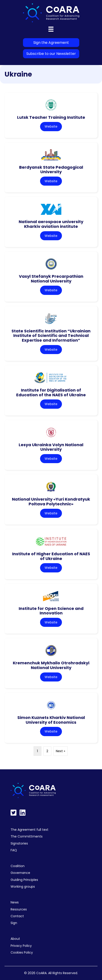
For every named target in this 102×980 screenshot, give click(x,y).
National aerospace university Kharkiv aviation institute (51, 224)
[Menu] (51, 29)
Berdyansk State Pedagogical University (51, 170)
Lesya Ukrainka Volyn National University (51, 447)
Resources (19, 909)
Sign (14, 923)
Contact (17, 916)
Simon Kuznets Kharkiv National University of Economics (51, 720)
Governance (20, 873)
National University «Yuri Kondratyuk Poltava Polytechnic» (51, 502)
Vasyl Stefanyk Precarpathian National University (51, 279)
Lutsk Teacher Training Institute (51, 117)
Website (51, 126)
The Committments (27, 836)
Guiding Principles (24, 880)
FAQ (14, 850)
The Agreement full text (29, 830)
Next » (60, 751)
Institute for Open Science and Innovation (51, 611)
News (15, 902)
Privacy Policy (21, 946)
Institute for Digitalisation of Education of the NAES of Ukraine (51, 392)
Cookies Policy (22, 952)
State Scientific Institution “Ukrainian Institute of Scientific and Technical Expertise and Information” (51, 336)
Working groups (23, 887)
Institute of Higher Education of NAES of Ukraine (51, 556)
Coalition (18, 866)
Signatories (19, 843)
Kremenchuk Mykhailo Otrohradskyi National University (51, 665)
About (15, 939)
